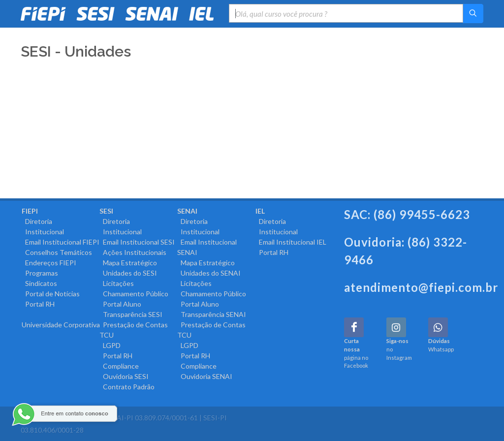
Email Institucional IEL (291, 242)
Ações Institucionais (133, 252)
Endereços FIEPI (49, 263)
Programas (40, 273)
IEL (260, 211)
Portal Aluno (120, 304)
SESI (106, 211)
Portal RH (38, 304)
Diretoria (37, 221)
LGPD (110, 345)
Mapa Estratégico (128, 263)
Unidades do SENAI (209, 273)
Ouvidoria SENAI (205, 376)
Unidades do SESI (128, 273)
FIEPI (30, 211)
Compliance (119, 366)
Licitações (117, 283)
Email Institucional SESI (137, 242)
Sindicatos (39, 283)
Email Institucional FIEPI (61, 242)
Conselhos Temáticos (57, 252)
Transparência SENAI (212, 314)
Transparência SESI (131, 314)
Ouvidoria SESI (124, 376)
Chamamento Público (134, 294)
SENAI (187, 211)
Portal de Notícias (51, 294)
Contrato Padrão (127, 387)
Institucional (43, 232)
